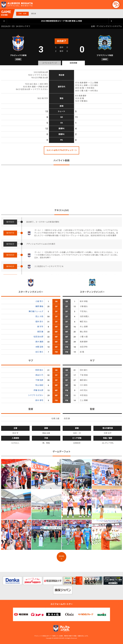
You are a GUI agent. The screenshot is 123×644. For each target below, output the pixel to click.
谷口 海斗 (39, 352)
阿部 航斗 (39, 370)
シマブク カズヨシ (36, 395)
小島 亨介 (39, 301)
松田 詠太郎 (38, 337)
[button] (116, 5)
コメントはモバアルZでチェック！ (61, 150)
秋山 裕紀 (39, 385)
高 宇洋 (40, 327)
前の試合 (4, 21)
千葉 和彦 (39, 380)
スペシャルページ (50, 63)
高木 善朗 (39, 342)
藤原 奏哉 (39, 306)
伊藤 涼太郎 (38, 390)
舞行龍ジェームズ (36, 311)
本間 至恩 (39, 347)
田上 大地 (39, 317)
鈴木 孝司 (39, 400)
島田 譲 (40, 332)
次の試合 (111, 21)
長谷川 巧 (39, 375)
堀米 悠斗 (39, 322)
